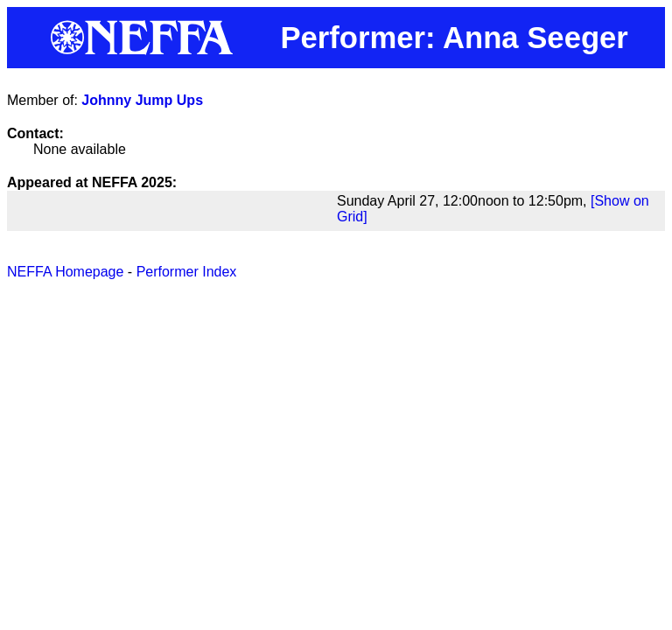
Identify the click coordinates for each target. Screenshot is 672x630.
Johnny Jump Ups (142, 100)
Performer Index (187, 272)
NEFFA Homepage (65, 272)
